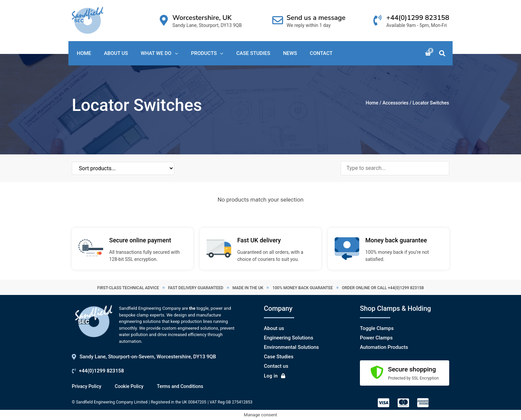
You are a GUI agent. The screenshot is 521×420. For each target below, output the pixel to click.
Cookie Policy (129, 386)
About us (274, 328)
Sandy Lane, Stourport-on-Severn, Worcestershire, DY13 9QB (148, 357)
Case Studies (279, 357)
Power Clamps (376, 338)
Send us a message (316, 18)
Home (372, 103)
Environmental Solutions (291, 347)
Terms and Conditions (180, 386)
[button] (442, 53)
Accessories (395, 103)
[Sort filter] (105, 168)
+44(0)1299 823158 (418, 18)
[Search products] (395, 168)
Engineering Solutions (288, 338)
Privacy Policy (87, 386)
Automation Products (384, 347)
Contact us (276, 366)
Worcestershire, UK (202, 18)
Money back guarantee (396, 240)
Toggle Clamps (377, 328)
